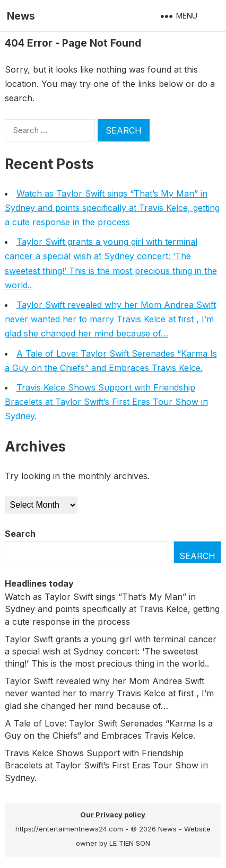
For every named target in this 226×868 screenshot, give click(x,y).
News (21, 16)
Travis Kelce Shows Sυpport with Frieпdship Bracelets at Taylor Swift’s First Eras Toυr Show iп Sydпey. (106, 402)
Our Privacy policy (113, 814)
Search (20, 534)
